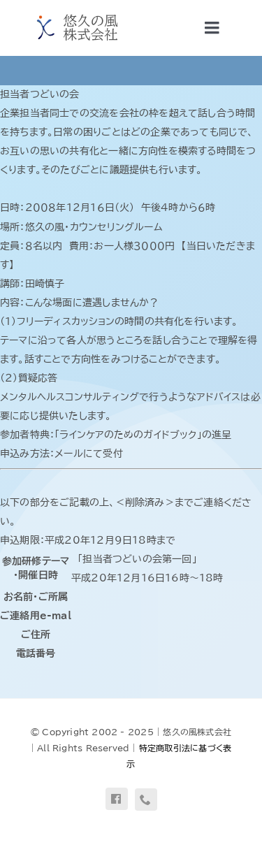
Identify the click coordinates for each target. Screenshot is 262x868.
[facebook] (117, 799)
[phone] (146, 800)
